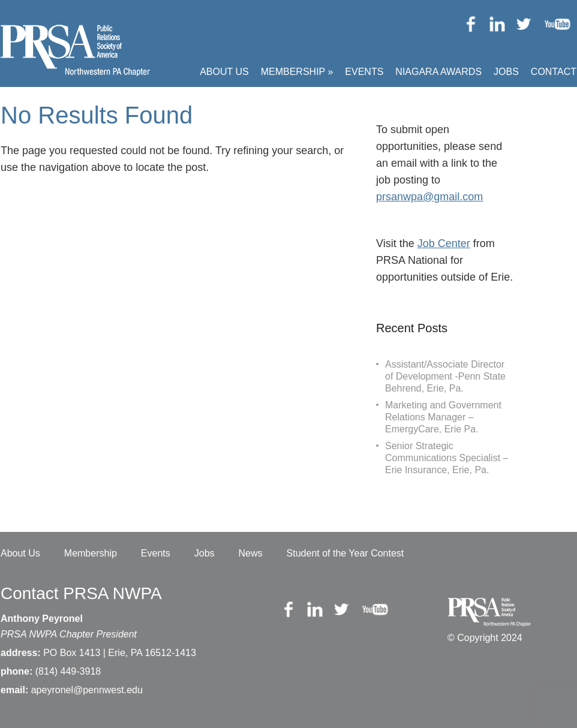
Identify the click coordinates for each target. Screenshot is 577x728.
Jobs (506, 72)
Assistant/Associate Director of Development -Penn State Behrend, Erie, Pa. (445, 376)
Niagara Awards (438, 72)
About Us (224, 72)
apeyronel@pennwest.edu (87, 690)
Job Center (444, 243)
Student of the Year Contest (345, 553)
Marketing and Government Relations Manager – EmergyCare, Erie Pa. (443, 417)
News (251, 553)
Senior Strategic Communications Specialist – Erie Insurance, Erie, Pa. (447, 458)
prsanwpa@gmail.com (429, 197)
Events (364, 72)
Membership (297, 72)
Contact (554, 72)
